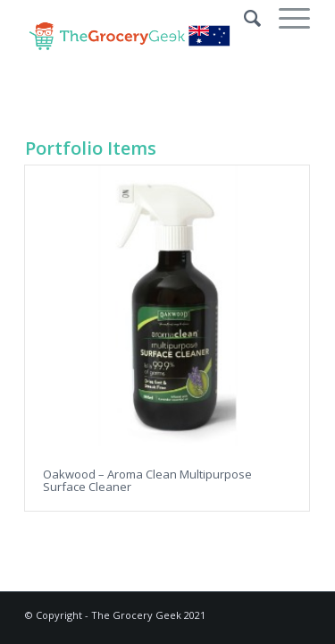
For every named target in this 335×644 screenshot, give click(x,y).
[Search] (243, 18)
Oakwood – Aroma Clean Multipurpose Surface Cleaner (147, 480)
